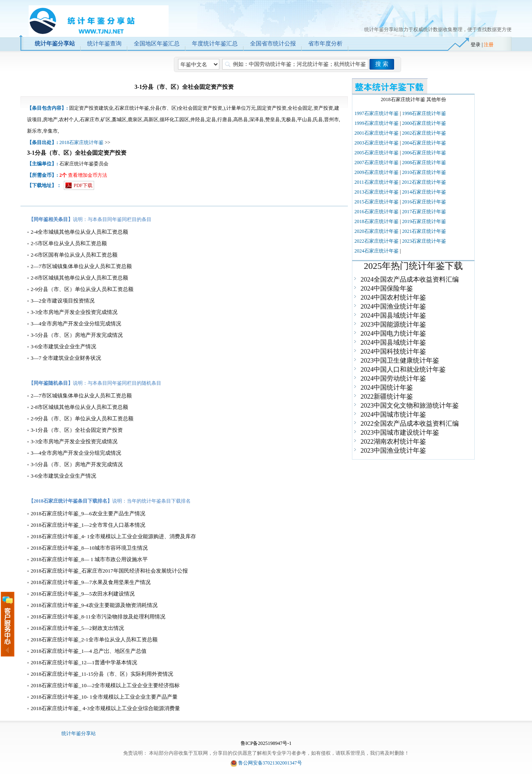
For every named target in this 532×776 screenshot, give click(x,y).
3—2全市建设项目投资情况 (63, 301)
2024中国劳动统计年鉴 (393, 378)
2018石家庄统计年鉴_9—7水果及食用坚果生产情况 (91, 582)
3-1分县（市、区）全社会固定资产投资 (77, 430)
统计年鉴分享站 (79, 733)
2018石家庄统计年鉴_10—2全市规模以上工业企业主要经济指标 (105, 685)
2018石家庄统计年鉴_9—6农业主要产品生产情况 (88, 513)
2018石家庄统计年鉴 (81, 142)
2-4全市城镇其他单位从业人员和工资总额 (79, 232)
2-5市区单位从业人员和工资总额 (69, 243)
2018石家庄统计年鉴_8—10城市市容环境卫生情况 (89, 548)
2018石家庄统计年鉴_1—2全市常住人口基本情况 (88, 525)
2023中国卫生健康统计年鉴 (400, 360)
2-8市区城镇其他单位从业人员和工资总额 (79, 278)
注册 (489, 45)
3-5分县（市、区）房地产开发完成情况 (77, 335)
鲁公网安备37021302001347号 (270, 763)
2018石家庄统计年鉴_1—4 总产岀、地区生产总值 (89, 651)
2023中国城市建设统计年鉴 (400, 432)
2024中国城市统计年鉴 (393, 414)
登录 (476, 45)
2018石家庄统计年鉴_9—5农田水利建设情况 (83, 594)
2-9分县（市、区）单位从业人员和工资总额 (82, 289)
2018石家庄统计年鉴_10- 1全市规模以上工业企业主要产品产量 (104, 697)
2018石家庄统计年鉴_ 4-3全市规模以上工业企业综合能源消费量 (105, 708)
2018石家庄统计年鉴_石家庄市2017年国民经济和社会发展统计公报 (109, 571)
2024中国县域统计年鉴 (393, 315)
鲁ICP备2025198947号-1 (266, 743)
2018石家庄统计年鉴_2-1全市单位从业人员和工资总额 (94, 640)
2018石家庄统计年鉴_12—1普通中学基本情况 (84, 662)
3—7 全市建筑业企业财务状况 (66, 358)
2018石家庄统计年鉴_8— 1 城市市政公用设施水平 (89, 559)
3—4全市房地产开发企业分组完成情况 (76, 324)
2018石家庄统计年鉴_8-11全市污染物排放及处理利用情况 (98, 617)
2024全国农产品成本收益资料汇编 (410, 279)
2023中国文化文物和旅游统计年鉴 (410, 405)
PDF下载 (83, 185)
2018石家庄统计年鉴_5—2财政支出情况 (77, 628)
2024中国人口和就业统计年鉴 (403, 369)
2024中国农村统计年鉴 (393, 297)
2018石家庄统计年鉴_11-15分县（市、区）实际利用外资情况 (102, 674)
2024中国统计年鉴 (387, 387)
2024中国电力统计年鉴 (393, 333)
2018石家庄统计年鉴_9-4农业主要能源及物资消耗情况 (94, 605)
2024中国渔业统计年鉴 (393, 306)
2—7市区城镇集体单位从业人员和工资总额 (81, 266)
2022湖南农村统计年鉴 (393, 441)
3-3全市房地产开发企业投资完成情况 (74, 312)
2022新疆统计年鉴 (387, 396)
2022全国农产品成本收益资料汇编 (410, 423)
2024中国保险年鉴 (387, 288)
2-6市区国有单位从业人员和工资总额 (74, 255)
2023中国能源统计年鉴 (393, 324)
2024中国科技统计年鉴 (393, 351)
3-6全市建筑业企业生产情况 (63, 346)
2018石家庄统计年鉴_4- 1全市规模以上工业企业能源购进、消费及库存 (113, 536)
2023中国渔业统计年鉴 (393, 450)
